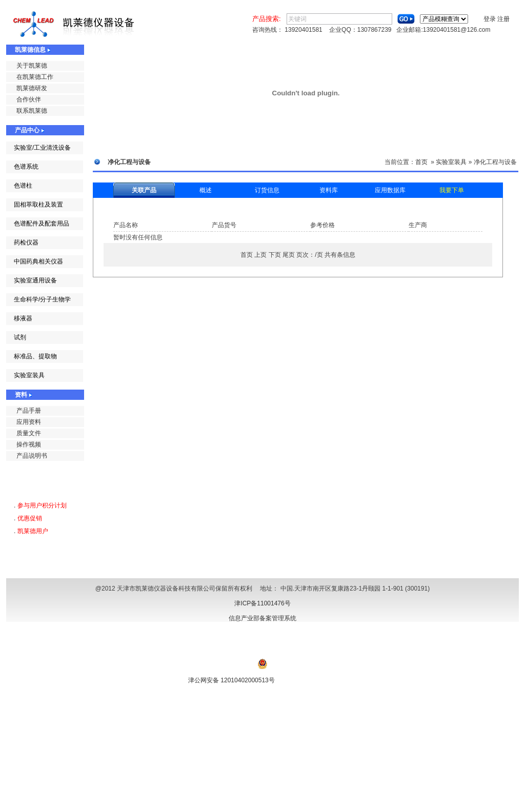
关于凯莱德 (32, 66)
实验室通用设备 (35, 280)
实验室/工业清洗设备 (42, 148)
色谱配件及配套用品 (42, 224)
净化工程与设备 (495, 162)
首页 (421, 162)
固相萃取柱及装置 (38, 205)
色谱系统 (26, 167)
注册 (503, 19)
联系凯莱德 (32, 111)
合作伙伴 (29, 99)
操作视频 (29, 444)
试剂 (20, 337)
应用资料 (29, 422)
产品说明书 (32, 456)
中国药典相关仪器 (38, 261)
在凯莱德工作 (35, 77)
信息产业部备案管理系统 (262, 618)
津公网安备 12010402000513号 (231, 680)
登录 (490, 19)
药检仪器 (26, 242)
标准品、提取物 (35, 356)
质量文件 (29, 433)
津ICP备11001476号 (262, 603)
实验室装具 (29, 375)
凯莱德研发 (32, 88)
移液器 (23, 318)
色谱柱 (23, 186)
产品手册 (29, 411)
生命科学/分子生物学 (42, 299)
